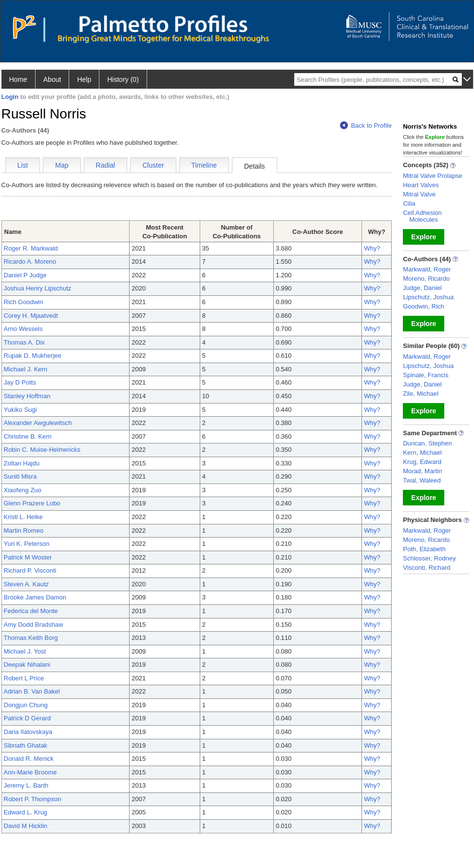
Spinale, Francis (426, 375)
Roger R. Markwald (31, 248)
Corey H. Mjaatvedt (31, 316)
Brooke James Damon (35, 597)
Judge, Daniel (422, 288)
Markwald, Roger (427, 269)
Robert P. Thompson (33, 799)
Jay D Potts (20, 382)
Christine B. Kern (28, 436)
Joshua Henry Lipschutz (38, 288)
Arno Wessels (23, 329)
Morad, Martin (422, 471)
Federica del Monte (31, 611)
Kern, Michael (422, 453)
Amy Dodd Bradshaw (34, 625)
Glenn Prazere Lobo (32, 503)
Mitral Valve (419, 194)
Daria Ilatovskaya (28, 732)
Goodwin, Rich (424, 306)
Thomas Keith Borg (31, 638)
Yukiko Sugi (20, 410)
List (23, 165)
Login (10, 97)
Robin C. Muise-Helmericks (42, 450)
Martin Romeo (24, 530)
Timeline (204, 165)
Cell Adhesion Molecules (422, 216)
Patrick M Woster (28, 557)
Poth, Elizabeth (424, 549)
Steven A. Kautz (27, 584)
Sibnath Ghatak (26, 745)
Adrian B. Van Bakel (32, 691)
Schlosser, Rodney (429, 558)
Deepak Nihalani (27, 665)
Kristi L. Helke (23, 517)
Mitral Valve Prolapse (433, 176)
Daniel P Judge (25, 275)
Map (62, 165)
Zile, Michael (421, 394)
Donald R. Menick (29, 759)
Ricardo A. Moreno (30, 261)
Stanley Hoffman (27, 396)
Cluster (153, 165)
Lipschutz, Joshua (428, 297)
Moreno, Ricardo (426, 279)
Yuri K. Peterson (27, 544)
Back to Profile (366, 125)
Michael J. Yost (25, 651)
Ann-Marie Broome (30, 772)
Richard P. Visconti (30, 570)
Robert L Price (24, 678)
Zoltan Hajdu (22, 463)
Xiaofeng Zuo (23, 490)
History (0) (123, 79)
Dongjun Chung (26, 705)
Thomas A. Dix (25, 342)
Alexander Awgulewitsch (38, 423)
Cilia (409, 203)
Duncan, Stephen (427, 443)
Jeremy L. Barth (26, 785)
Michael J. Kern (26, 369)
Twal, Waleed (422, 480)
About (52, 79)
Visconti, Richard (427, 568)
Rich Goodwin (24, 302)
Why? (372, 248)
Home (18, 79)
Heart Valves (421, 185)
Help (84, 79)
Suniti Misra (20, 476)
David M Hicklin (26, 826)
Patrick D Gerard (28, 718)
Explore (424, 237)
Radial (106, 165)
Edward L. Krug (26, 812)
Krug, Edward (422, 462)
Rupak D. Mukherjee (33, 356)
